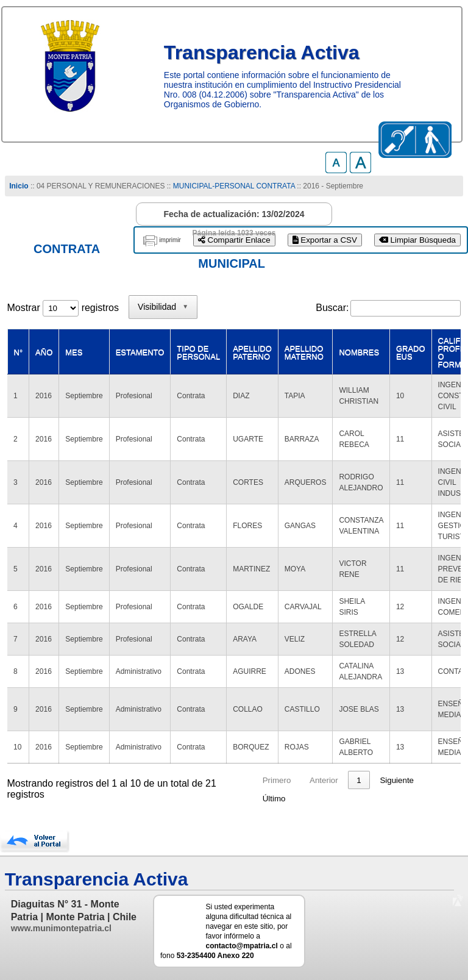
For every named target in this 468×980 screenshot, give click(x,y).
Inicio (19, 186)
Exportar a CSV (325, 240)
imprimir (170, 240)
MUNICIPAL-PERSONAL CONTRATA (234, 186)
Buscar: (332, 308)
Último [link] (274, 799)
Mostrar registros (63, 308)
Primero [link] (277, 780)
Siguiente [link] (397, 780)
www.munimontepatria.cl (61, 928)
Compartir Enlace (234, 240)
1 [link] (359, 780)
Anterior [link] (324, 780)
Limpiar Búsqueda (417, 240)
